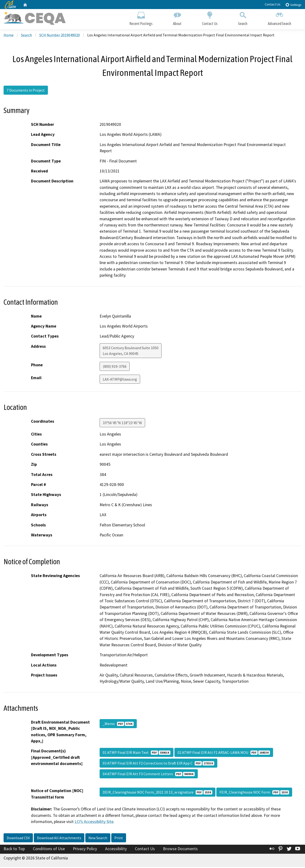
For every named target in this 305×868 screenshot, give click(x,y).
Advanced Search (280, 18)
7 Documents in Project (26, 91)
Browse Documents (180, 850)
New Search (98, 839)
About (177, 18)
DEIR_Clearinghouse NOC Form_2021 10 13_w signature (158, 793)
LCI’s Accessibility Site (94, 823)
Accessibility (116, 850)
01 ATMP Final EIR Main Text (137, 753)
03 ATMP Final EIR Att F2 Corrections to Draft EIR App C (158, 764)
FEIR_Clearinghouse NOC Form (254, 793)
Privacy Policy (85, 850)
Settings (293, 5)
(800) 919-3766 (115, 367)
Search (243, 18)
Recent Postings (141, 18)
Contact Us (273, 4)
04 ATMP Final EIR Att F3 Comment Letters (149, 775)
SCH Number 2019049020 (60, 36)
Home (9, 36)
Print (119, 839)
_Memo (118, 725)
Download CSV (18, 839)
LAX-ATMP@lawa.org (120, 380)
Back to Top (14, 850)
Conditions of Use (49, 850)
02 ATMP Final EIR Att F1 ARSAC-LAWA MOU (224, 753)
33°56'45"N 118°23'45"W (122, 424)
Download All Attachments (59, 839)
